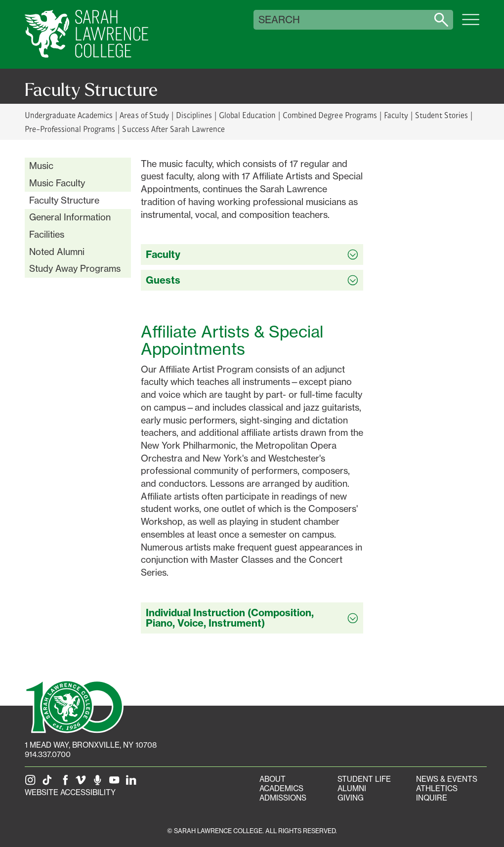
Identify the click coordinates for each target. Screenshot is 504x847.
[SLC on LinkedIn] (133, 783)
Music (41, 166)
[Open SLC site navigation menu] (471, 25)
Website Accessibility (70, 792)
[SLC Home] (86, 34)
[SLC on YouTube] (116, 783)
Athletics (437, 788)
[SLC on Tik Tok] (49, 783)
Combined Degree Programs (330, 115)
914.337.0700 (48, 754)
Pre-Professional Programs (70, 129)
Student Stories (441, 115)
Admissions (283, 798)
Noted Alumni (57, 252)
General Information (70, 217)
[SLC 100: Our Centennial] (74, 706)
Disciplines (194, 115)
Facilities (47, 234)
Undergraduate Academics (69, 115)
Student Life (364, 779)
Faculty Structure (64, 200)
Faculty (396, 115)
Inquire (432, 798)
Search (279, 20)
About (273, 779)
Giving (351, 798)
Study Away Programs (75, 268)
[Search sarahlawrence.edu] (441, 20)
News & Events (447, 779)
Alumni (352, 788)
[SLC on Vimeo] (83, 783)
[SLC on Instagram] (32, 783)
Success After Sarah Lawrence (173, 129)
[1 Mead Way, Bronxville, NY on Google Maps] (91, 745)
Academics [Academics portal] (281, 788)
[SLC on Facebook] (66, 783)
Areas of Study (144, 115)
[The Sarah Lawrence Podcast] (99, 783)
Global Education (247, 115)
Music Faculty (57, 183)
